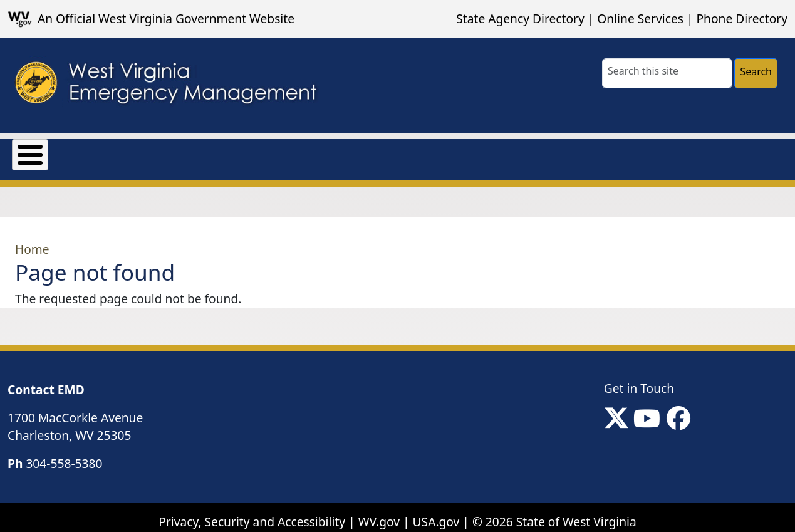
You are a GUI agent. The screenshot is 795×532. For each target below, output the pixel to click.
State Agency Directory (520, 18)
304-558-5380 (64, 454)
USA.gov (436, 512)
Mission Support (200, 151)
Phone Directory (742, 18)
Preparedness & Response (345, 151)
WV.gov (379, 512)
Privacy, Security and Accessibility (252, 512)
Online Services (640, 18)
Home (32, 240)
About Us (39, 151)
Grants (109, 151)
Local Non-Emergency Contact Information (564, 151)
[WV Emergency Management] (165, 86)
